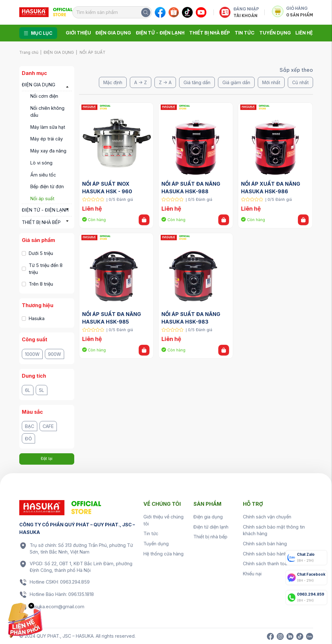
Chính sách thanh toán (266, 563)
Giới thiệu (78, 33)
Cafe (48, 426)
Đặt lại (47, 458)
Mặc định (113, 82)
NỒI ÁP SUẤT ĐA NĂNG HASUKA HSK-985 (112, 318)
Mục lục (38, 33)
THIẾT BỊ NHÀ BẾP (41, 222)
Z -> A (165, 82)
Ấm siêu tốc (43, 175)
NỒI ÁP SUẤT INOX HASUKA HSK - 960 (107, 188)
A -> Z (141, 82)
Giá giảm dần (236, 82)
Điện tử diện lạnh (211, 527)
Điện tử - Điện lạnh (160, 33)
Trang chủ (29, 52)
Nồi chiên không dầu (47, 111)
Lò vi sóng (41, 163)
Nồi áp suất (42, 198)
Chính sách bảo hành (265, 554)
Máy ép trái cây (47, 139)
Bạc (30, 426)
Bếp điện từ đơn (47, 186)
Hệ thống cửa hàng (163, 554)
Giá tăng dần (197, 82)
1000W (32, 354)
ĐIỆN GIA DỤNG (59, 52)
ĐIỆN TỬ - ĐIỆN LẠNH (45, 210)
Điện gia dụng (113, 33)
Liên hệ (304, 33)
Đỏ (28, 439)
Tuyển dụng (275, 33)
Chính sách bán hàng (265, 544)
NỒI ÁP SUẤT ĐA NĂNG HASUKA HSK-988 (191, 188)
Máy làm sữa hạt (48, 127)
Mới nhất (271, 82)
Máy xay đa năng (48, 151)
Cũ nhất (300, 82)
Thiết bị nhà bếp (210, 33)
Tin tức (245, 33)
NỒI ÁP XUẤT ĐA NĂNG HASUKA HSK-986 (271, 188)
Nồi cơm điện (44, 96)
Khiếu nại (252, 574)
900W (54, 354)
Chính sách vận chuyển (267, 517)
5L (42, 390)
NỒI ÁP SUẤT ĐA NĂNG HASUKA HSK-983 (191, 318)
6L (28, 390)
